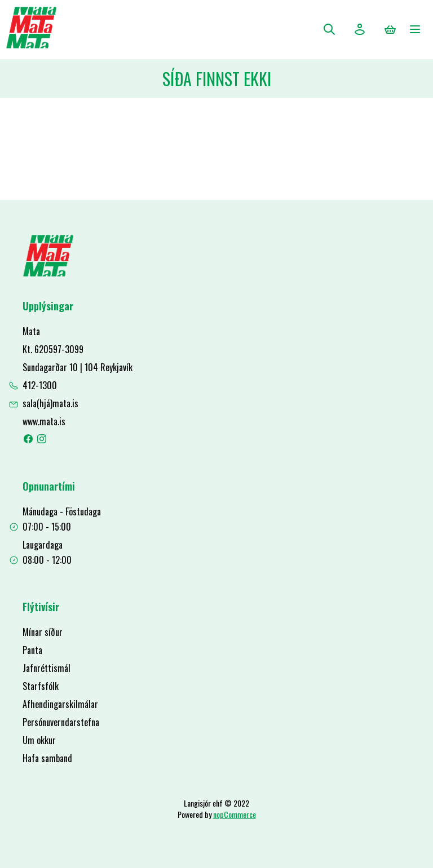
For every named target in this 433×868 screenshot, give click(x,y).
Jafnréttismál (47, 668)
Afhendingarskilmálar (60, 704)
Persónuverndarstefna (61, 722)
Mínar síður (43, 632)
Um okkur (39, 740)
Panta (32, 650)
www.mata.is (44, 421)
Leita (329, 29)
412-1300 (40, 385)
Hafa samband (47, 758)
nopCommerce (235, 814)
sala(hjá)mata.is (50, 403)
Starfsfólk (41, 686)
